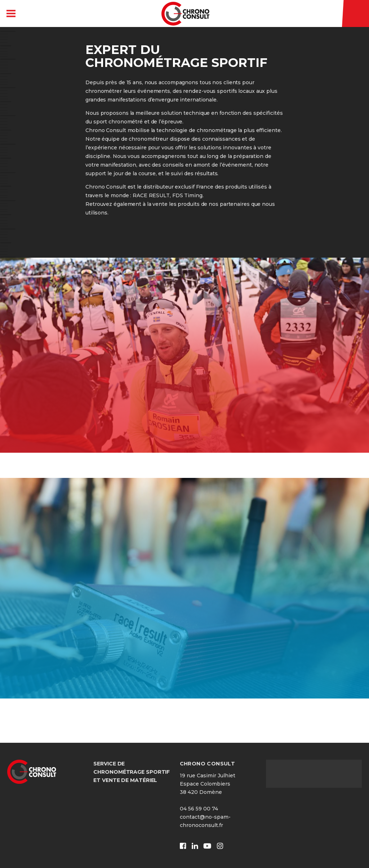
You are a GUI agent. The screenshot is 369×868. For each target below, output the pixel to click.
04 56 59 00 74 (199, 809)
